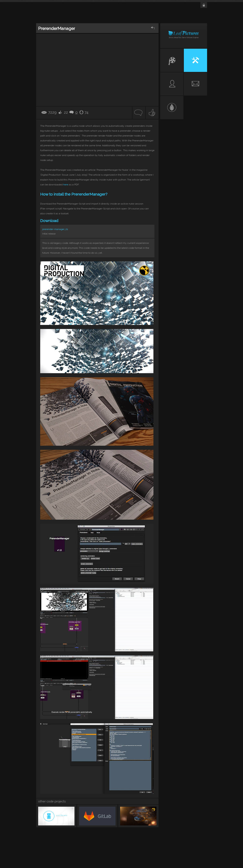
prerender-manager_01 (55, 229)
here (66, 185)
